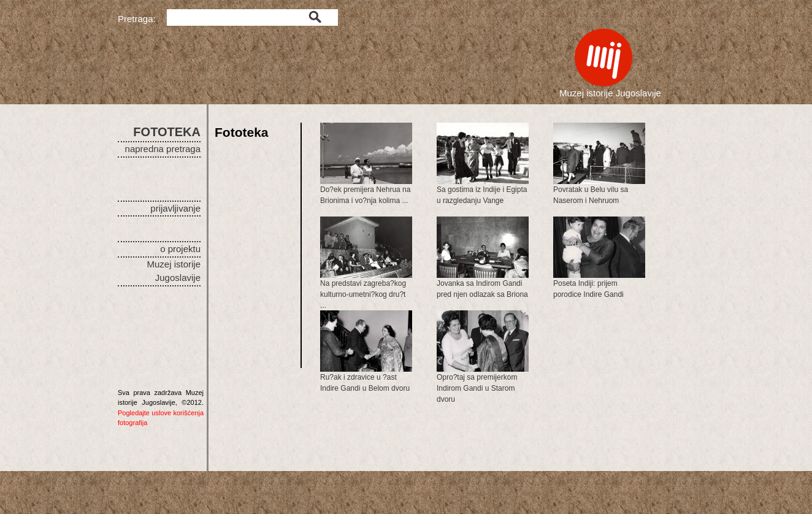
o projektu (180, 249)
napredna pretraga (163, 149)
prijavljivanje (175, 208)
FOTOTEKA (167, 132)
